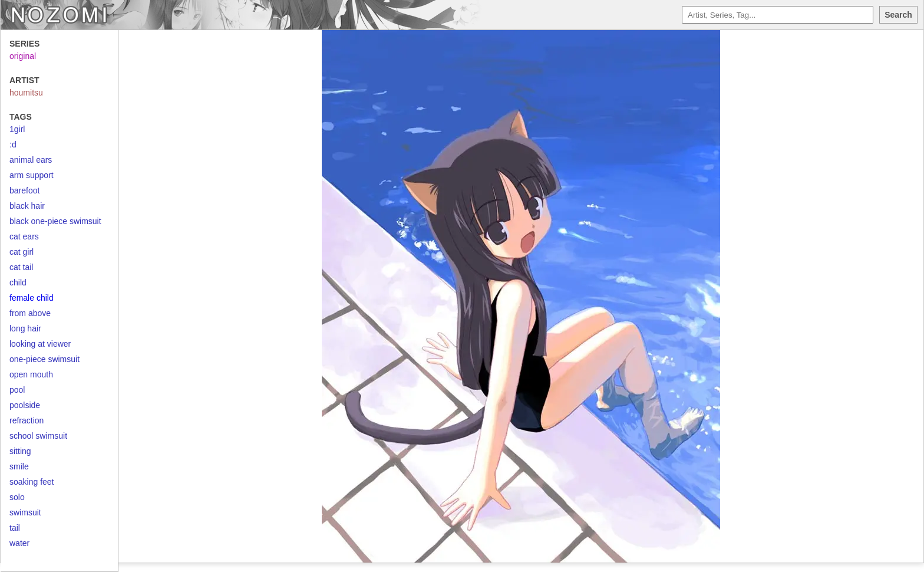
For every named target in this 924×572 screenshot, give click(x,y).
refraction (27, 420)
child (18, 282)
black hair (27, 206)
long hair (25, 328)
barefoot (24, 190)
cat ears (24, 236)
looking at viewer (40, 344)
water (19, 543)
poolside (25, 405)
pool (17, 390)
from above (30, 313)
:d (13, 144)
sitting (20, 451)
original (23, 56)
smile (19, 466)
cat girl (22, 252)
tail (15, 528)
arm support (32, 175)
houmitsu (26, 93)
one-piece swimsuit (44, 359)
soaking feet (32, 482)
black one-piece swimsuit (55, 221)
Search (898, 15)
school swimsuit (38, 436)
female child (32, 298)
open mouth (31, 374)
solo (17, 497)
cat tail (21, 267)
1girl (17, 129)
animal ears (31, 160)
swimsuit (25, 512)
